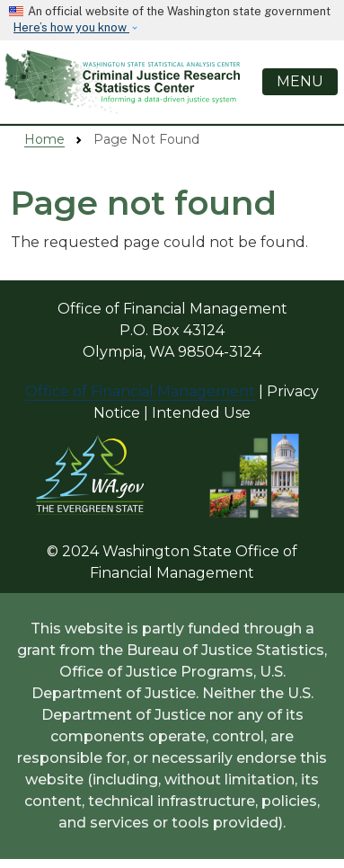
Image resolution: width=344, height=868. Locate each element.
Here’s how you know (71, 27)
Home (44, 139)
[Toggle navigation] (300, 82)
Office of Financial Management (140, 391)
